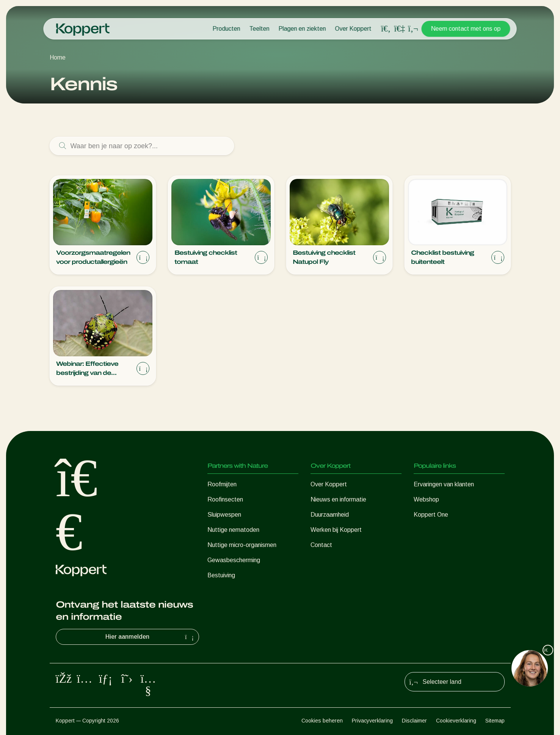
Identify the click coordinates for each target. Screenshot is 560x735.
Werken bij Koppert (336, 530)
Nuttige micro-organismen (242, 545)
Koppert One (431, 515)
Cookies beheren (322, 721)
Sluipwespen (224, 515)
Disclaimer (414, 721)
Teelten (260, 29)
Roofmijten (222, 484)
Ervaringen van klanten (444, 484)
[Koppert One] (400, 29)
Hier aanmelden (151, 637)
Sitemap (495, 721)
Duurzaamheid (330, 515)
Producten (227, 29)
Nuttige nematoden (233, 530)
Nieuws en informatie (338, 499)
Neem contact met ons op (466, 29)
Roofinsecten (225, 499)
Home (58, 57)
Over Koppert (353, 29)
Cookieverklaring (456, 721)
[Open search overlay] (386, 29)
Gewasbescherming (234, 560)
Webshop (426, 499)
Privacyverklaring (372, 721)
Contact (321, 545)
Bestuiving (221, 575)
